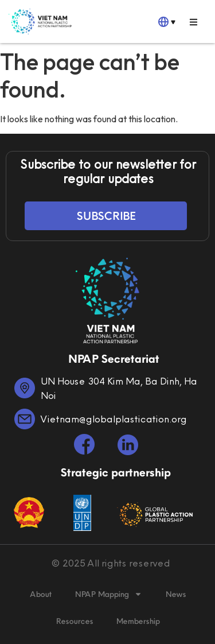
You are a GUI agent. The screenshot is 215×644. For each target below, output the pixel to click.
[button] (193, 22)
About (41, 594)
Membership (138, 621)
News (175, 594)
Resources (74, 621)
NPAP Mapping (108, 594)
